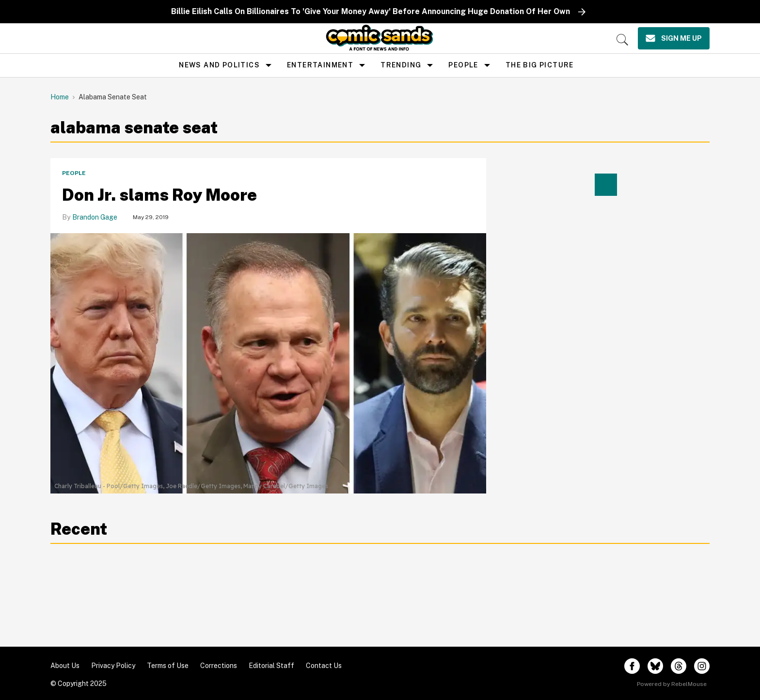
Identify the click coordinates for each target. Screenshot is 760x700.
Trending (401, 65)
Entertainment (320, 65)
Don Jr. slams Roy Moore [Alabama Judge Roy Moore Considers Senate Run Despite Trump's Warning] (159, 195)
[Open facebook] (632, 666)
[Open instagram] (702, 666)
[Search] (622, 40)
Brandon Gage (95, 217)
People (463, 65)
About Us (65, 666)
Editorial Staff (271, 666)
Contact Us (324, 666)
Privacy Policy (113, 666)
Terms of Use (168, 666)
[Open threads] (679, 666)
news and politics (219, 65)
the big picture (540, 65)
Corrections (219, 666)
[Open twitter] (655, 666)
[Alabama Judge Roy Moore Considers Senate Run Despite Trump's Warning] (268, 356)
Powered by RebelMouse (672, 684)
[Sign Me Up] (674, 38)
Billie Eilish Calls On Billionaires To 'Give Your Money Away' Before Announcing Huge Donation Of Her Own (371, 11)
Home (60, 97)
